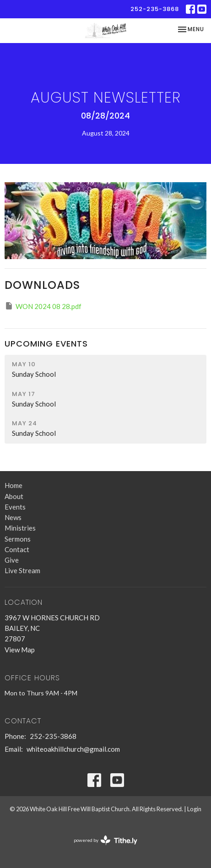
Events (15, 507)
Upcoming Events (46, 344)
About (14, 496)
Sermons (18, 539)
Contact (17, 549)
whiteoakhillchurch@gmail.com (73, 749)
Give (12, 560)
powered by (105, 840)
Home (14, 485)
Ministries (20, 528)
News (13, 517)
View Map (20, 650)
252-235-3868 (155, 9)
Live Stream (22, 570)
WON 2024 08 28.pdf (43, 306)
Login (194, 809)
